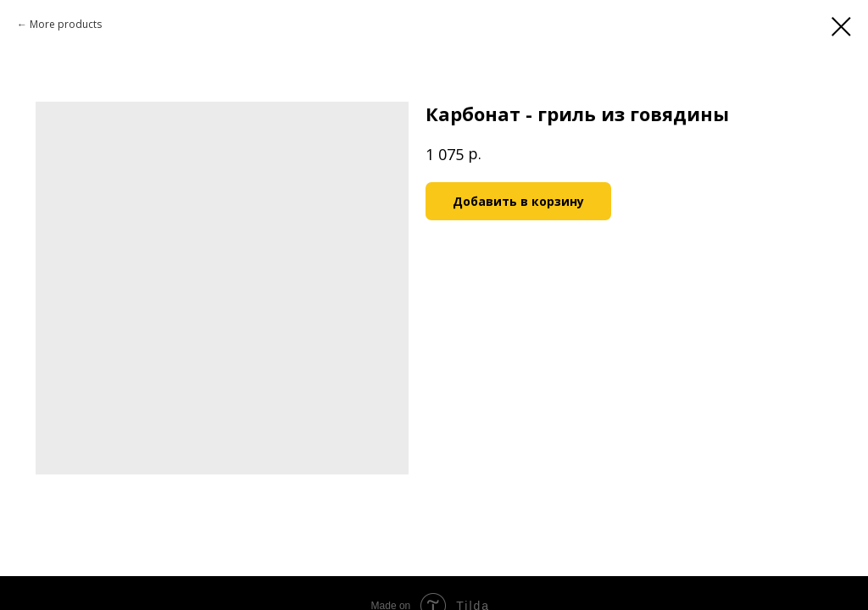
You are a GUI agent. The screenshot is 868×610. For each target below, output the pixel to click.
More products (66, 24)
